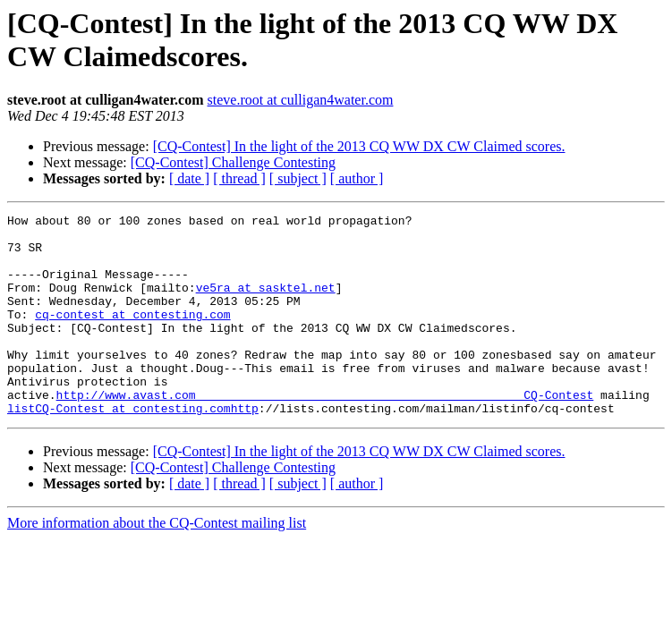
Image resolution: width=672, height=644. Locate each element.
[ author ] (357, 178)
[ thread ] (239, 178)
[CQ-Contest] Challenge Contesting (233, 162)
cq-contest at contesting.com (132, 335)
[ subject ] (298, 178)
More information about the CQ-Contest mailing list (157, 563)
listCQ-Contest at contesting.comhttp (133, 448)
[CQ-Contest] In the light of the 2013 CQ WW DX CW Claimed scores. (359, 146)
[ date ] (189, 178)
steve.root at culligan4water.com (301, 100)
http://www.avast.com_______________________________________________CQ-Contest (325, 432)
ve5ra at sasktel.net (266, 303)
